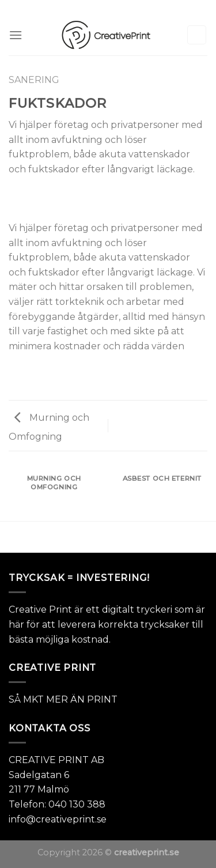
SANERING (34, 80)
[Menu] (16, 35)
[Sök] (197, 35)
